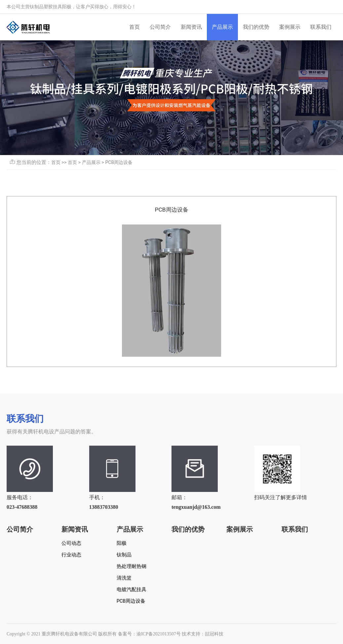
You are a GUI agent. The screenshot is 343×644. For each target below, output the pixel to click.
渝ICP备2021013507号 (159, 634)
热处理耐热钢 (132, 566)
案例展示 (290, 27)
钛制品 (124, 555)
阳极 (122, 543)
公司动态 (71, 543)
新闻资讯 (191, 27)
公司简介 (160, 27)
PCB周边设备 (119, 162)
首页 (134, 27)
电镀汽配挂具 (132, 590)
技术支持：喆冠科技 (203, 634)
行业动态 (71, 555)
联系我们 (321, 27)
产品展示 (222, 27)
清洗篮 (124, 578)
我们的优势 (256, 27)
